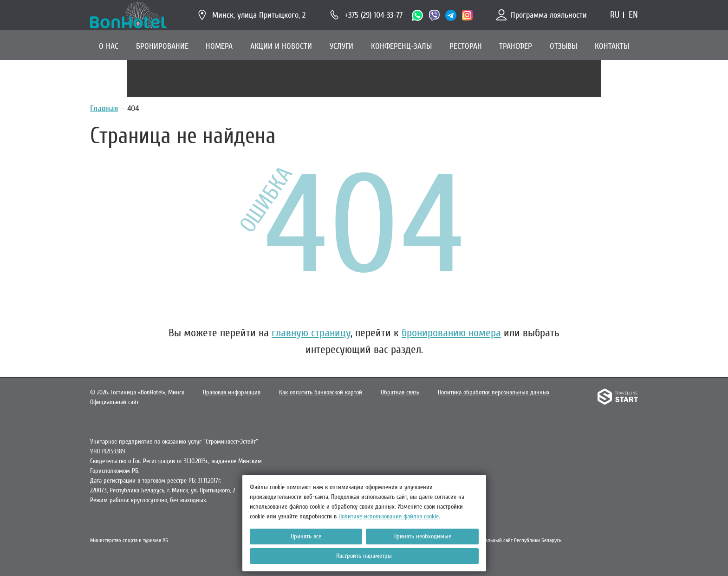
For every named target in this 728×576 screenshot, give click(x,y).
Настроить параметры (364, 556)
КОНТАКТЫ (612, 46)
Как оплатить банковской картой (321, 392)
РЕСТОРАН (466, 46)
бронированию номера (451, 333)
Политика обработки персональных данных (494, 392)
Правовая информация (232, 392)
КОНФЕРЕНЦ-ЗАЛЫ (401, 46)
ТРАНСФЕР (516, 46)
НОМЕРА (219, 46)
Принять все (306, 536)
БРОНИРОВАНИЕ (162, 46)
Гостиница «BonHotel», (147, 392)
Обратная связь (400, 392)
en (633, 15)
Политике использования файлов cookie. (389, 516)
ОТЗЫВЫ (563, 46)
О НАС (109, 46)
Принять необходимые (422, 536)
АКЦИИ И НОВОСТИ (281, 46)
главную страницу (311, 333)
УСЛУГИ (341, 46)
